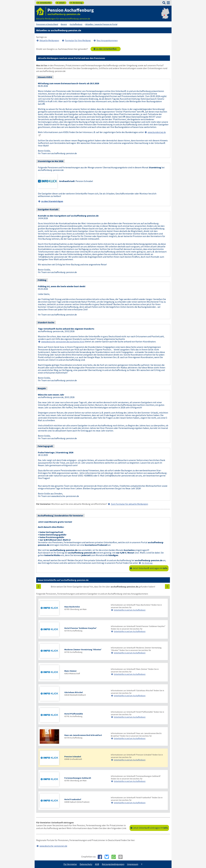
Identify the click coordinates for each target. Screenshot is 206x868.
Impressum (133, 864)
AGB (97, 864)
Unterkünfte (44, 3)
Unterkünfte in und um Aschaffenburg (130, 610)
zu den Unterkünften (106, 49)
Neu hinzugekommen (107, 40)
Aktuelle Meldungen (49, 40)
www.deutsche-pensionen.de (53, 846)
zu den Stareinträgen (52, 201)
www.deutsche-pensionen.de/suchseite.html (63, 342)
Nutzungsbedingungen (113, 864)
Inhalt (61, 3)
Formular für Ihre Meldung (78, 40)
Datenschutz (86, 864)
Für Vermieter (70, 864)
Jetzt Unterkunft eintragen (150, 568)
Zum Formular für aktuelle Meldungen (129, 504)
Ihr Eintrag (76, 3)
